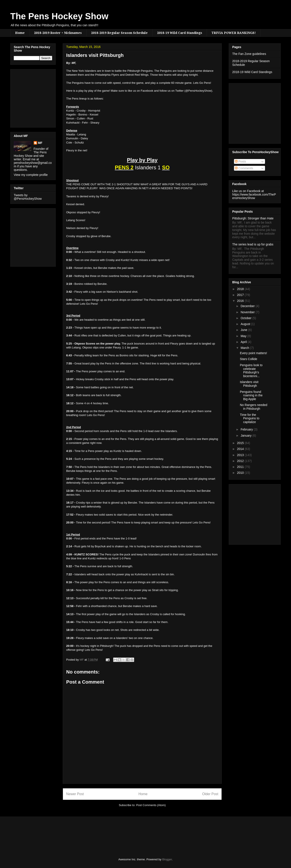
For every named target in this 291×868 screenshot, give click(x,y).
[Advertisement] (27, 97)
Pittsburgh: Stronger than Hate (253, 218)
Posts (240, 161)
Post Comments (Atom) (151, 805)
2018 (241, 289)
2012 (241, 461)
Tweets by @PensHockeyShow (28, 197)
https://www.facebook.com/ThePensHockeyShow (254, 196)
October (246, 318)
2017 (241, 295)
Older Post (210, 794)
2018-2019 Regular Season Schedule (119, 33)
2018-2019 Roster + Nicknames (58, 33)
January (246, 436)
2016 (241, 301)
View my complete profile (31, 175)
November (248, 312)
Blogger (167, 859)
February (247, 429)
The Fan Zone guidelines (249, 54)
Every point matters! (254, 353)
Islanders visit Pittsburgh (249, 384)
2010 (241, 473)
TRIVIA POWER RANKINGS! (234, 33)
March (245, 348)
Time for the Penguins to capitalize (250, 418)
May (244, 336)
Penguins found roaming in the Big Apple (251, 395)
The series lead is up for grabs (253, 244)
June (244, 330)
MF (40, 143)
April (244, 342)
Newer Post (75, 794)
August (246, 324)
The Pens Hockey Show (59, 16)
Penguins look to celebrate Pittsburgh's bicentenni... (251, 371)
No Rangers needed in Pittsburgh (254, 407)
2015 (241, 443)
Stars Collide (249, 359)
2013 (241, 455)
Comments (244, 168)
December (248, 306)
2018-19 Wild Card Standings (180, 33)
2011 (241, 467)
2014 (241, 449)
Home (20, 33)
